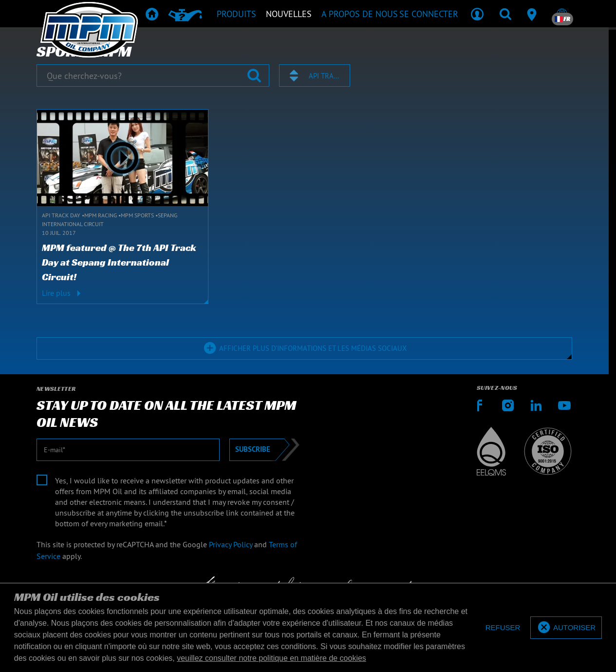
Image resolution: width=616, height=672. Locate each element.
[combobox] (315, 76)
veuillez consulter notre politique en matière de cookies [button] (271, 658)
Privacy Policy (231, 544)
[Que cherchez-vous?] (153, 76)
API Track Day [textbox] (325, 76)
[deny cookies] (503, 628)
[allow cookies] (566, 628)
